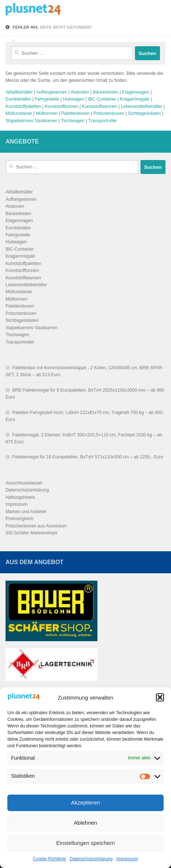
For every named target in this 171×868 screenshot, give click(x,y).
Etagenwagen (136, 92)
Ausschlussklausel (24, 483)
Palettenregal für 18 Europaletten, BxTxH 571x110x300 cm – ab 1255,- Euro (88, 457)
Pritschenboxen (109, 113)
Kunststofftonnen (62, 106)
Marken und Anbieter (26, 512)
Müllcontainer (19, 113)
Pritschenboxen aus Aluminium (36, 526)
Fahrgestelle (47, 99)
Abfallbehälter (19, 92)
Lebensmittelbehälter (142, 106)
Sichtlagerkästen (145, 113)
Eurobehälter (18, 99)
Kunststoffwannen (100, 106)
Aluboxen (80, 92)
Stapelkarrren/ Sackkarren (31, 121)
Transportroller (103, 121)
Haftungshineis (20, 497)
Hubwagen (74, 99)
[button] (160, 697)
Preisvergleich (19, 519)
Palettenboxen (75, 113)
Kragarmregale (135, 99)
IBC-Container (102, 99)
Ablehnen (85, 823)
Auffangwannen (51, 92)
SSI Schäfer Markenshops (31, 533)
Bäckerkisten (106, 92)
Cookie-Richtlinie (49, 859)
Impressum (127, 859)
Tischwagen (73, 121)
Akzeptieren (85, 802)
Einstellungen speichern (85, 843)
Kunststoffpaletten (23, 106)
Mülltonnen (47, 113)
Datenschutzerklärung (91, 859)
